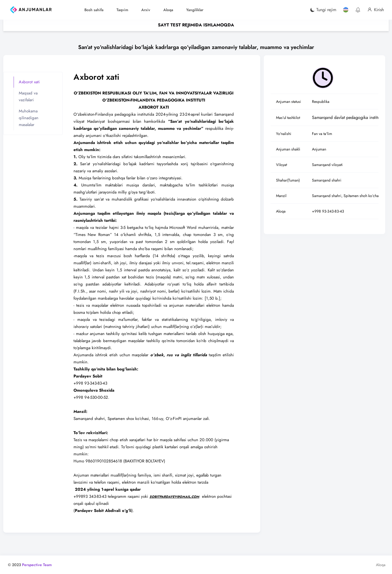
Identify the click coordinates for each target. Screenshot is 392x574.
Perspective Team (37, 564)
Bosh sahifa (94, 10)
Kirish (376, 10)
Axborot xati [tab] (30, 83)
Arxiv (146, 10)
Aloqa (168, 10)
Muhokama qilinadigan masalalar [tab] (29, 119)
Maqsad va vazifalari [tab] (29, 98)
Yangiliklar (195, 10)
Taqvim (122, 10)
